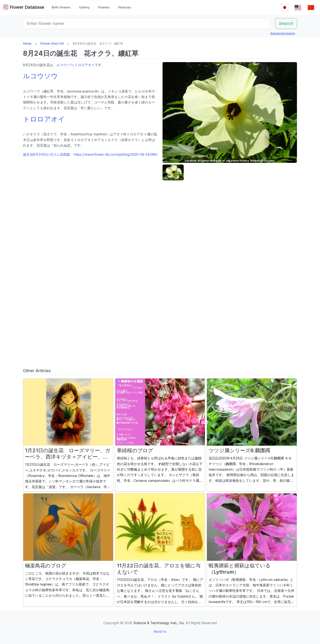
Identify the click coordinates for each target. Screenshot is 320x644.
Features (125, 7)
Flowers (104, 7)
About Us (160, 631)
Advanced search (283, 33)
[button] (173, 172)
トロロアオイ (85, 65)
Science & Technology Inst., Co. (159, 623)
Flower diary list (52, 43)
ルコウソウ (65, 65)
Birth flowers (61, 7)
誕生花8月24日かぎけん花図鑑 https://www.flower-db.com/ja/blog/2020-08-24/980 (90, 154)
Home (27, 43)
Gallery (84, 7)
